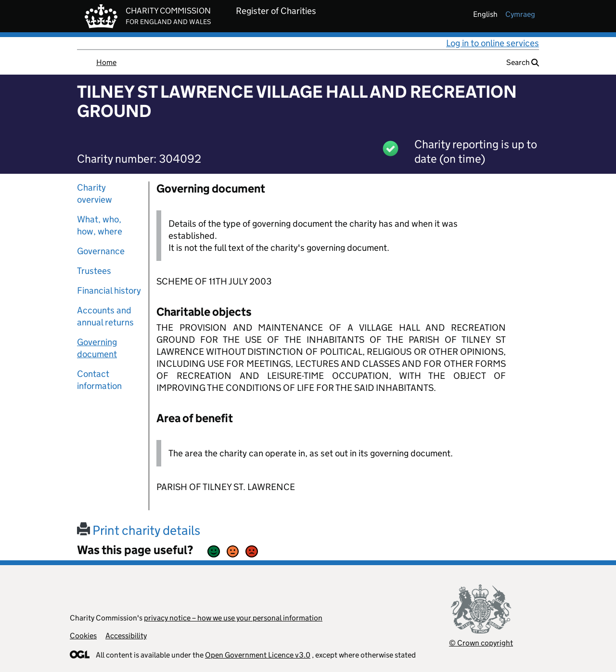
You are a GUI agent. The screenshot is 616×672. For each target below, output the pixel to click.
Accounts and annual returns (105, 316)
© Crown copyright (481, 643)
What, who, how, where (100, 225)
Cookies (83, 636)
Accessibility (126, 636)
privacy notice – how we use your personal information (233, 618)
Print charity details (139, 530)
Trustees (94, 271)
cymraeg (520, 14)
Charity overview (95, 194)
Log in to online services (493, 43)
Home (106, 62)
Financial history (109, 291)
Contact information (99, 380)
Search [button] (523, 62)
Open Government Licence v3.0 (258, 655)
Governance (101, 251)
